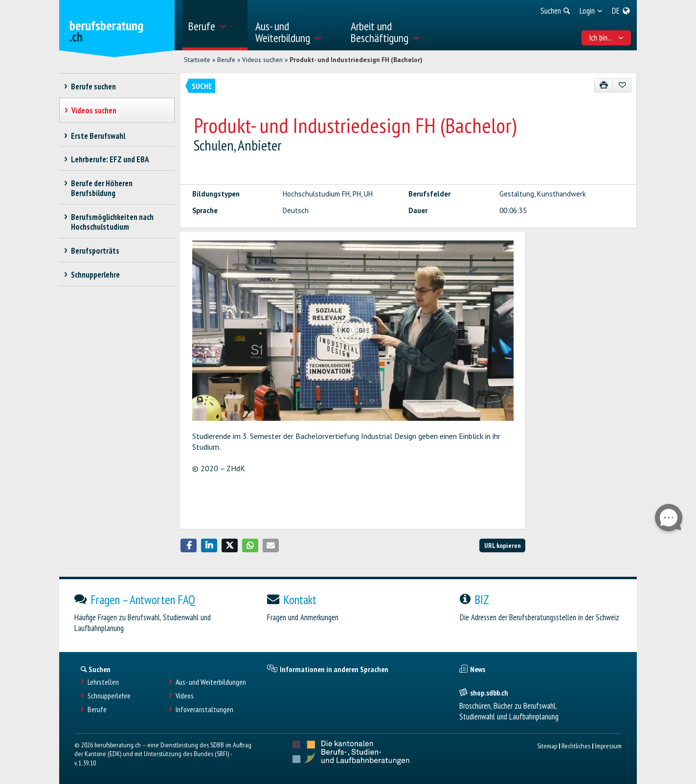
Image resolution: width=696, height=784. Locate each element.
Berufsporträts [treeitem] (95, 251)
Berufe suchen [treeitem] (94, 87)
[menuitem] (215, 25)
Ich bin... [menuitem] (606, 38)
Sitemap (547, 746)
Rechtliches (576, 746)
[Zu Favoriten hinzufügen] (622, 85)
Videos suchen (262, 60)
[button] (189, 545)
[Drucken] (604, 85)
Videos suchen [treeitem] (94, 110)
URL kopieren (503, 545)
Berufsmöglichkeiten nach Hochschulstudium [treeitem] (112, 222)
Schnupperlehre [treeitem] (96, 275)
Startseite (197, 60)
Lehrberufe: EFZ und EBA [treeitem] (110, 159)
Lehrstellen (103, 682)
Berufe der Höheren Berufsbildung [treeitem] (102, 188)
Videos (185, 696)
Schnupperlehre (109, 696)
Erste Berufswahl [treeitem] (98, 136)
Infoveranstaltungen (204, 709)
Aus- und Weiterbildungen (211, 682)
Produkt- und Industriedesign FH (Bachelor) (356, 60)
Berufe (226, 60)
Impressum (608, 746)
